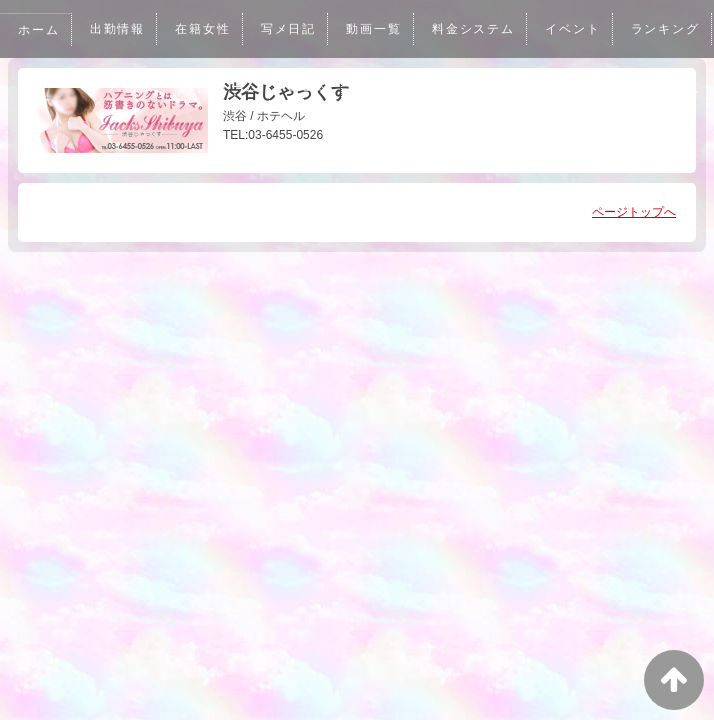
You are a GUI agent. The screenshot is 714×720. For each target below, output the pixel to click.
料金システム (478, 29)
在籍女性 (205, 29)
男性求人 (132, 145)
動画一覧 (377, 29)
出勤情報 (118, 29)
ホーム (39, 30)
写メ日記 (291, 29)
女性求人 (46, 145)
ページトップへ (634, 212)
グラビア (219, 87)
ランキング (125, 87)
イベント (578, 29)
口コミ (413, 87)
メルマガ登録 (506, 87)
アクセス (607, 87)
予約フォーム (319, 87)
